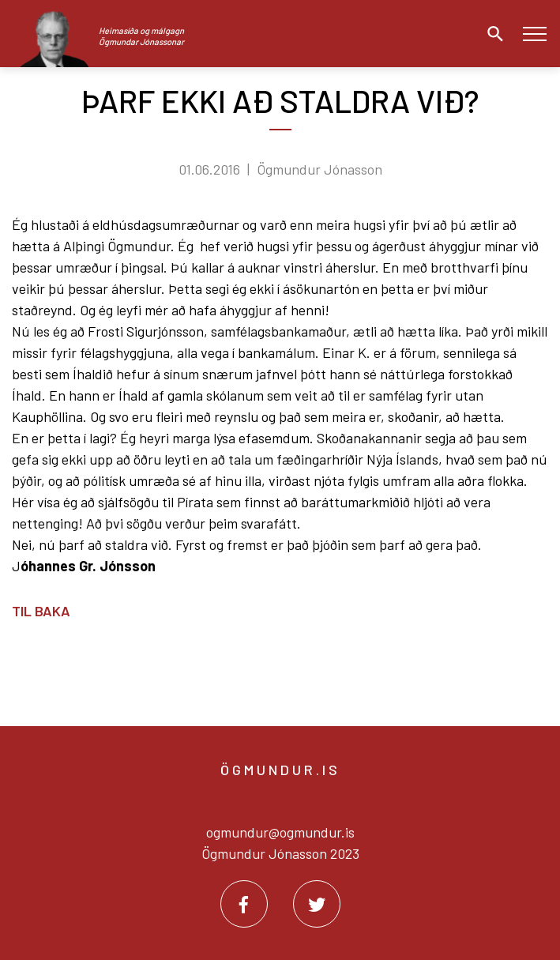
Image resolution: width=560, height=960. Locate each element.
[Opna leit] (491, 34)
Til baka (41, 611)
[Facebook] (244, 904)
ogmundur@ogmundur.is (280, 832)
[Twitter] (317, 904)
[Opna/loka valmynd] (534, 34)
